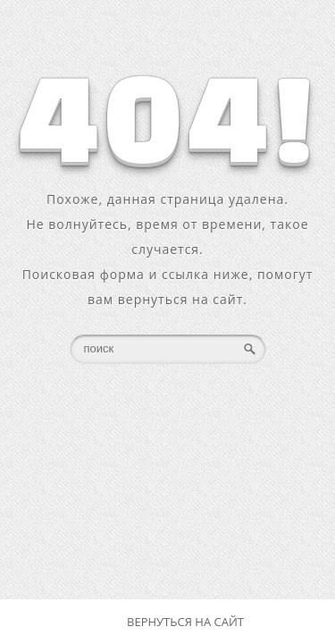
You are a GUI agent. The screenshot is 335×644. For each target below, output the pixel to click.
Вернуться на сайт (185, 622)
